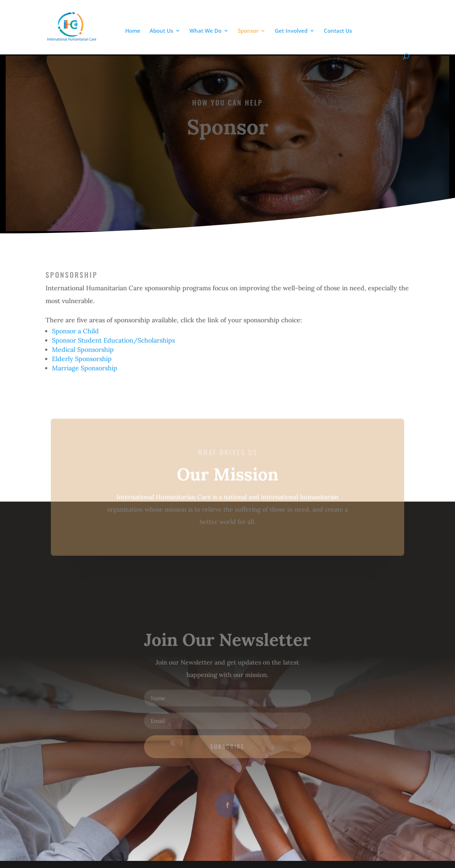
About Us (161, 31)
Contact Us (338, 31)
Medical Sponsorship (83, 350)
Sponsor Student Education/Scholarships (113, 340)
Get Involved (291, 31)
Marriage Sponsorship (85, 368)
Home (133, 31)
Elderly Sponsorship (82, 359)
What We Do (205, 31)
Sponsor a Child (75, 331)
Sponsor (248, 31)
